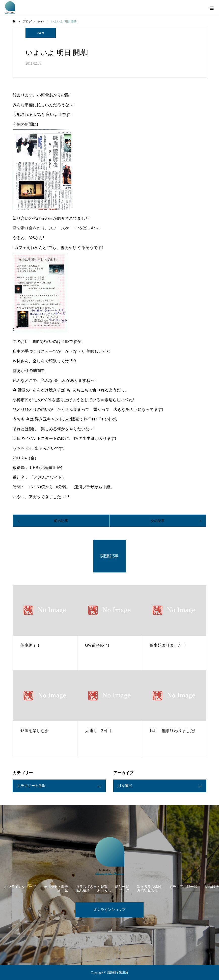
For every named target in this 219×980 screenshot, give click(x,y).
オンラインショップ (20, 887)
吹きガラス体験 (149, 887)
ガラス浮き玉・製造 (92, 887)
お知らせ (104, 890)
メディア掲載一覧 (183, 887)
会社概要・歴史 (56, 887)
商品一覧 (122, 887)
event (41, 33)
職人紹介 (83, 890)
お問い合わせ (148, 890)
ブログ (124, 890)
